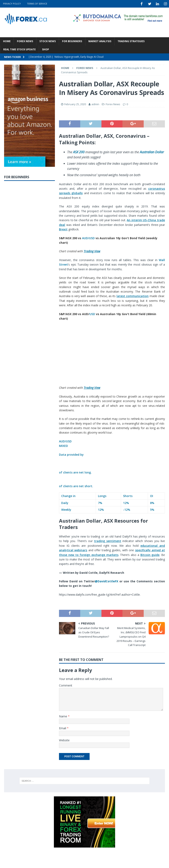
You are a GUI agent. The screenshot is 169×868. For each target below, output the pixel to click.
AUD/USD (88, 238)
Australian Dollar (152, 152)
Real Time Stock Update (19, 49)
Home (7, 41)
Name (63, 716)
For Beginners (72, 41)
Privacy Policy (12, 4)
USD (92, 314)
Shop (46, 49)
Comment (66, 685)
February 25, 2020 (75, 104)
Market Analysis (100, 41)
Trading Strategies (131, 41)
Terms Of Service (37, 4)
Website (64, 740)
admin (95, 104)
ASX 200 (79, 152)
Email (63, 728)
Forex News (25, 41)
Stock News (48, 41)
